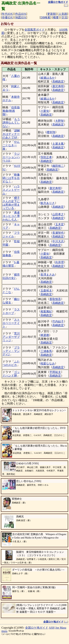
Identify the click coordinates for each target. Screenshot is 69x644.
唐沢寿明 (58, 86)
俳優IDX (7, 17)
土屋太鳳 (58, 144)
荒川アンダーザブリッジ (11, 337)
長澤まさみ (48, 275)
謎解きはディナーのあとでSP (11, 134)
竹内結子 (58, 321)
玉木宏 (59, 224)
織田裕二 (58, 166)
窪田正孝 (46, 157)
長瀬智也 (58, 233)
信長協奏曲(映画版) (11, 111)
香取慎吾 (55, 299)
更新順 (52, 14)
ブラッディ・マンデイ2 (11, 351)
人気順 (63, 14)
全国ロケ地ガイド (37, 628)
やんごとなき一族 (11, 145)
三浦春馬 (46, 351)
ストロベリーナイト (11, 323)
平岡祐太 (55, 372)
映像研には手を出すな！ (11, 178)
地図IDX (21, 17)
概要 (56, 17)
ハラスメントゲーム (11, 190)
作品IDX (21, 14)
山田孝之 (58, 214)
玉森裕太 (46, 291)
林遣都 (45, 335)
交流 (64, 17)
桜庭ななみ (48, 363)
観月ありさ (48, 203)
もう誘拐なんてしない (11, 123)
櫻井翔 (51, 132)
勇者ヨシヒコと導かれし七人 (11, 216)
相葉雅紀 (46, 311)
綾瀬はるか (48, 78)
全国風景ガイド (34, 30)
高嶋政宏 (58, 81)
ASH (52, 628)
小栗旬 (45, 111)
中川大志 (58, 241)
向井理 (59, 262)
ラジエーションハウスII (11, 157)
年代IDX (7, 14)
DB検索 (45, 17)
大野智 (59, 121)
